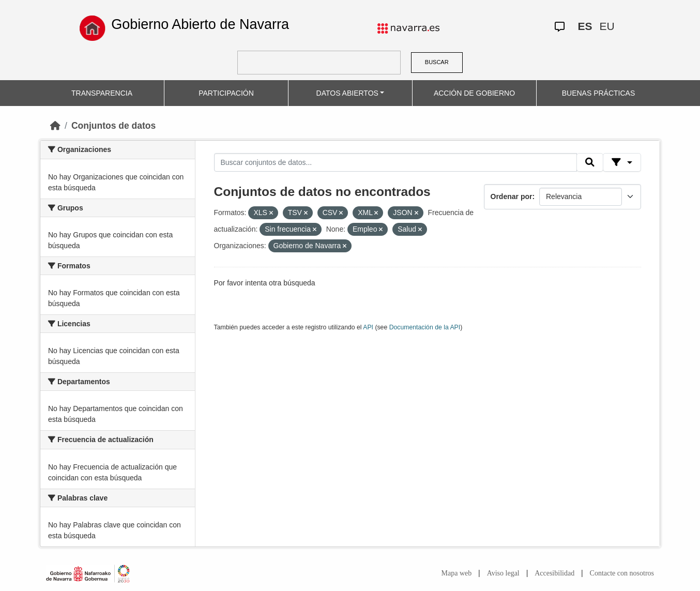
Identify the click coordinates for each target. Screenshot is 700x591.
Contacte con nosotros (622, 573)
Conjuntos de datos (113, 126)
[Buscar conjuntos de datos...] (395, 162)
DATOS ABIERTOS (347, 93)
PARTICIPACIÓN (226, 93)
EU (607, 26)
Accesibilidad (554, 573)
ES (585, 26)
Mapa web (457, 573)
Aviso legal (503, 573)
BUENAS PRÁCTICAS (599, 93)
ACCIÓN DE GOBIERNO (474, 93)
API (368, 327)
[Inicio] (55, 126)
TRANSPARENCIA (102, 93)
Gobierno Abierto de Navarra (200, 24)
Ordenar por (512, 196)
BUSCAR (437, 62)
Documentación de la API (425, 327)
